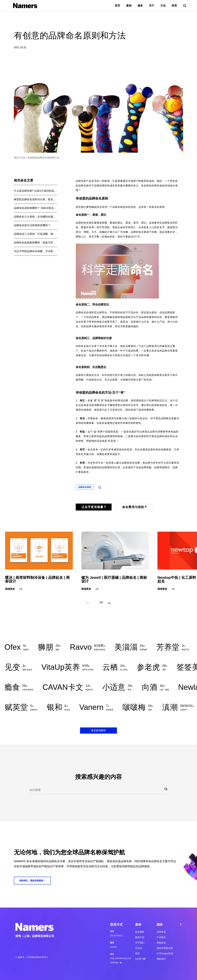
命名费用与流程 (134, 507)
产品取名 (161, 937)
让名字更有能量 (94, 507)
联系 (174, 6)
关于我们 (140, 943)
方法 (163, 6)
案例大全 (140, 937)
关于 (152, 6)
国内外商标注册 (165, 948)
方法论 (139, 948)
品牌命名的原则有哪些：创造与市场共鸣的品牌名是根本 (36, 243)
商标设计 (161, 959)
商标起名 (161, 943)
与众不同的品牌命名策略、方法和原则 (36, 251)
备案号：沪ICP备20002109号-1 (33, 957)
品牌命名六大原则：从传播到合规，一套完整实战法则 (36, 217)
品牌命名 (161, 932)
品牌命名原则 (85, 487)
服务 (140, 6)
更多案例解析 (98, 730)
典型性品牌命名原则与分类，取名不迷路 (36, 199)
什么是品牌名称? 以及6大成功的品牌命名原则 (36, 191)
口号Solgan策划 (165, 953)
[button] (109, 603)
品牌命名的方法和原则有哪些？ (32, 225)
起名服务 (140, 932)
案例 (129, 6)
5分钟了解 (140, 959)
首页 (117, 6)
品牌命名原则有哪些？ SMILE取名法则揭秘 (36, 208)
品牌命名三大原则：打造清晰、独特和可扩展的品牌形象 (36, 234)
